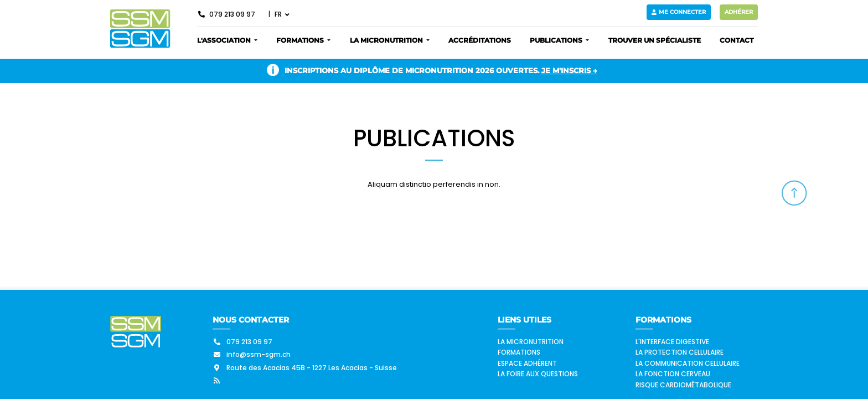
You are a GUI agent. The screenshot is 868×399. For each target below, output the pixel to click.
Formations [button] (301, 40)
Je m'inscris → (569, 70)
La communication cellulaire (688, 363)
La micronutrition (531, 342)
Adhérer (739, 12)
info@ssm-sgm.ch (252, 354)
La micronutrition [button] (387, 40)
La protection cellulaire (680, 352)
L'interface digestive (672, 342)
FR (279, 14)
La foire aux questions (538, 374)
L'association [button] (225, 40)
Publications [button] (557, 40)
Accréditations (480, 40)
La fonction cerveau (673, 374)
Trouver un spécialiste (655, 40)
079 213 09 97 (226, 14)
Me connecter (679, 12)
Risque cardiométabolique (683, 385)
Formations (519, 352)
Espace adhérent (527, 363)
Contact (737, 40)
